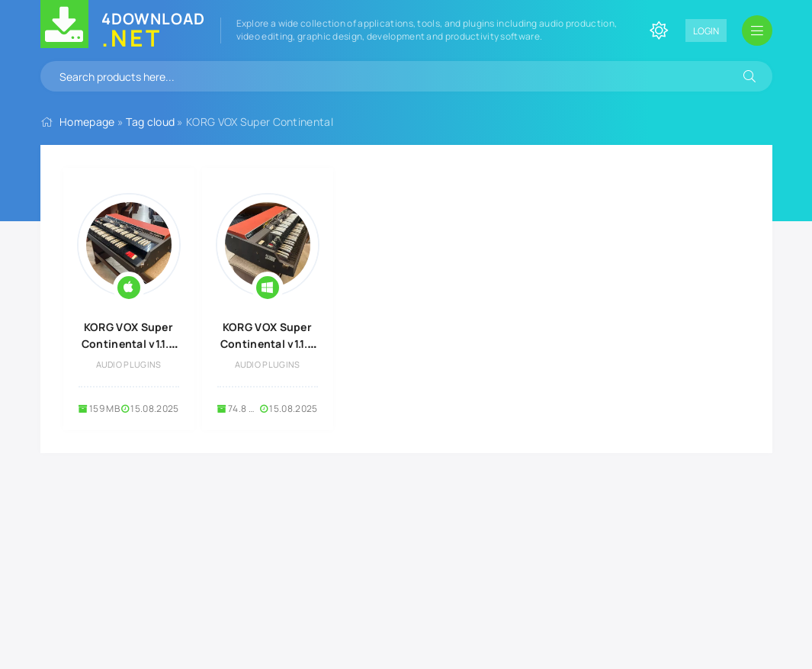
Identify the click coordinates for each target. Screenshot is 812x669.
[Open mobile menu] (757, 31)
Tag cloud (150, 122)
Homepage (87, 122)
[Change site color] (659, 31)
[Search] (749, 76)
